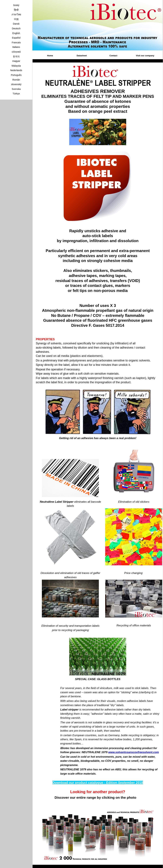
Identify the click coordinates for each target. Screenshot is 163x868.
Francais (16, 42)
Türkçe (16, 94)
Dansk (16, 24)
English (16, 33)
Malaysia (16, 66)
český (16, 5)
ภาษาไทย (16, 14)
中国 (16, 19)
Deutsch (16, 28)
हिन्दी (16, 10)
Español (16, 38)
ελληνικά (16, 52)
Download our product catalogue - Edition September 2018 (98, 783)
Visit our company (145, 56)
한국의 (16, 56)
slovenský (16, 84)
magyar (16, 61)
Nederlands (16, 70)
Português (16, 75)
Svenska (16, 89)
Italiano (16, 47)
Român (16, 80)
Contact (113, 56)
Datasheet (82, 56)
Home (50, 56)
